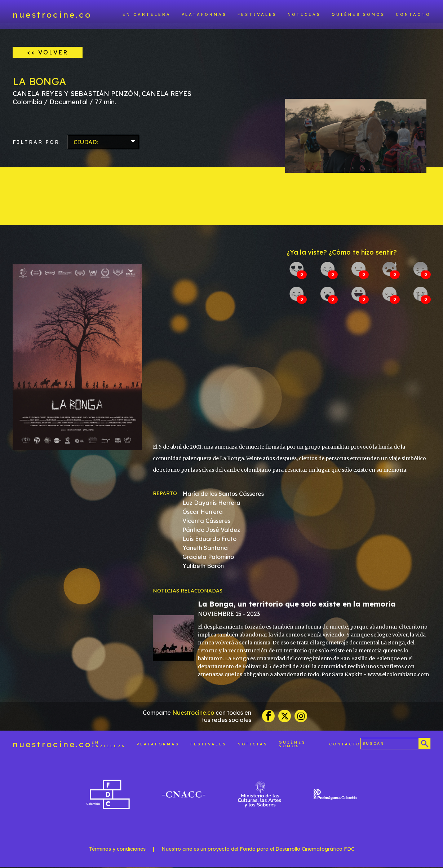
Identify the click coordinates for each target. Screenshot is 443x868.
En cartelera (147, 15)
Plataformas (204, 15)
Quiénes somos (358, 15)
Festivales (257, 15)
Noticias (304, 15)
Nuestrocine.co (193, 713)
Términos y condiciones (117, 850)
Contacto (413, 15)
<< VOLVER (48, 52)
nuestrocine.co (52, 15)
